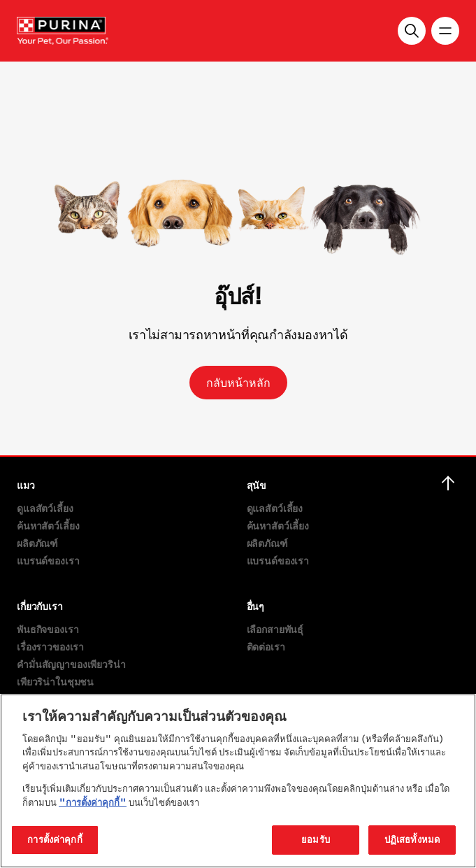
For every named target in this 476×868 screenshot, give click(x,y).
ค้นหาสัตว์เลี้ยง (48, 526)
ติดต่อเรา (266, 647)
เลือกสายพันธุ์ (275, 629)
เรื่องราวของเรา (50, 647)
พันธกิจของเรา (48, 629)
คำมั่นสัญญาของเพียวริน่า (71, 664)
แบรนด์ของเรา (48, 561)
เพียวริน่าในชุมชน (55, 682)
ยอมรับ (316, 839)
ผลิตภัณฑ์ (37, 543)
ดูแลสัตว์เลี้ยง (45, 508)
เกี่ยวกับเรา (40, 606)
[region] (238, 781)
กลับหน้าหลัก (238, 383)
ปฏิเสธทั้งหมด (412, 839)
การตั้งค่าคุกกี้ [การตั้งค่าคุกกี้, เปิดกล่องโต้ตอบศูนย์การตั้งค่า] (55, 839)
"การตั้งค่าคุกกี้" (93, 802)
